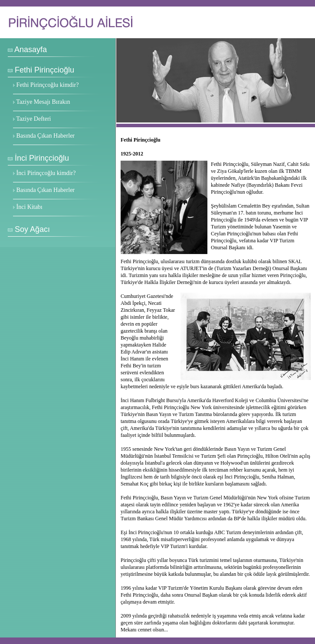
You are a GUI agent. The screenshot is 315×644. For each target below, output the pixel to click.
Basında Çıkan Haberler (46, 136)
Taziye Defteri (33, 119)
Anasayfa (31, 50)
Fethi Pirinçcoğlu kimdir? (48, 85)
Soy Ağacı (32, 229)
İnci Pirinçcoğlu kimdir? (46, 173)
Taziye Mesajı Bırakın (43, 102)
